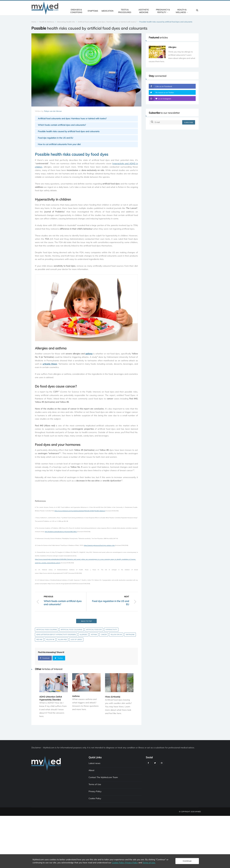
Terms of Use (95, 784)
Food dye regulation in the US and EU (55, 138)
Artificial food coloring (47, 630)
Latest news (94, 763)
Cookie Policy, (118, 863)
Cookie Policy (95, 798)
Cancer (104, 635)
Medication (107, 11)
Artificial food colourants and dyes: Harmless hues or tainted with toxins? (107, 22)
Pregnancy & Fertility (163, 11)
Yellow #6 (50, 640)
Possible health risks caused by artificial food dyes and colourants (69, 131)
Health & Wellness (182, 11)
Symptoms (93, 11)
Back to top (86, 621)
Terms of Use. (149, 863)
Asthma (94, 635)
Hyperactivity (111, 630)
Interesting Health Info (66, 22)
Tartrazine (130, 635)
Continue (187, 861)
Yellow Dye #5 (116, 635)
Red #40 (39, 640)
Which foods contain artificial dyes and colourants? (62, 125)
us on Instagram (160, 99)
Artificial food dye (94, 630)
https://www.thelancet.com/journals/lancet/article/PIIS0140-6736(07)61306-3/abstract (80, 511)
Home (34, 22)
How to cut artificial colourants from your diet (59, 144)
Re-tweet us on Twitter (161, 92)
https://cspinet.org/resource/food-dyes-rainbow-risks (99, 545)
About (91, 770)
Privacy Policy (95, 791)
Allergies (83, 635)
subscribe (189, 122)
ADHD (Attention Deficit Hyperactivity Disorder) (56, 635)
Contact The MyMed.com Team (103, 777)
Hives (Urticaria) (113, 697)
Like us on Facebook (160, 86)
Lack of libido (76, 640)
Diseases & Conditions (76, 11)
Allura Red (62, 640)
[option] (172, 55)
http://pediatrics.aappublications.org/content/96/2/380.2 (61, 532)
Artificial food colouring (71, 630)
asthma (89, 354)
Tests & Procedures (125, 11)
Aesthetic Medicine (144, 11)
